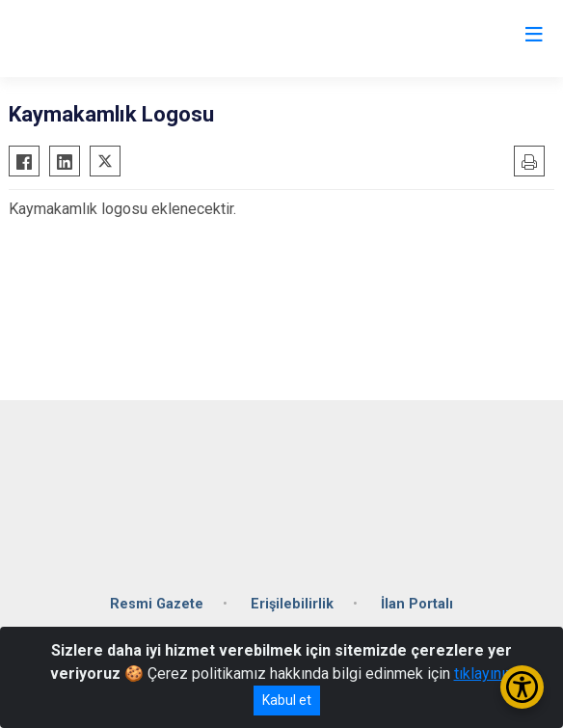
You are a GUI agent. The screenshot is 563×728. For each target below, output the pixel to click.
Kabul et (287, 700)
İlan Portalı (417, 604)
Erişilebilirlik (292, 604)
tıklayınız (484, 674)
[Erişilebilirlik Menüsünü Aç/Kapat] (522, 687)
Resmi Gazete (157, 604)
